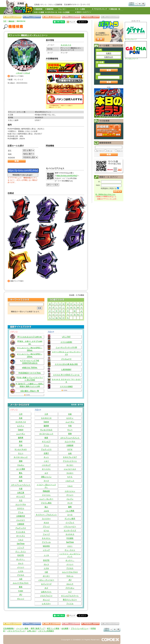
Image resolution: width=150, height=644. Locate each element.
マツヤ (70, 503)
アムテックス (21, 528)
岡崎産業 (46, 491)
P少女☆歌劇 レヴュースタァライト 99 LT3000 (30, 379)
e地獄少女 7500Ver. (30, 368)
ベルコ (21, 540)
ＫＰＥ (70, 477)
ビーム (46, 530)
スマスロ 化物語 (66, 386)
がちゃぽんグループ (136, 50)
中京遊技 (70, 538)
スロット (120, 151)
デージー (70, 495)
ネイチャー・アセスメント (46, 515)
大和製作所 (21, 516)
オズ (46, 588)
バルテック (70, 481)
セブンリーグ (46, 584)
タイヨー (70, 465)
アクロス (21, 575)
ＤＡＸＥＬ (46, 538)
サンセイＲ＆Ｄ (21, 449)
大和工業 (21, 493)
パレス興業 (70, 511)
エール (70, 515)
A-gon (21, 591)
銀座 (21, 481)
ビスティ (21, 426)
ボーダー (46, 576)
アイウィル (46, 542)
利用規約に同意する (109, 188)
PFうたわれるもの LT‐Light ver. (30, 337)
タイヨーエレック (21, 457)
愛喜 (21, 587)
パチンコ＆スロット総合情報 (19, 7)
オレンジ (21, 599)
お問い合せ (31, 631)
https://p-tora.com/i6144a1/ (67, 176)
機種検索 (11, 21)
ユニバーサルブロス (21, 583)
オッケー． (21, 559)
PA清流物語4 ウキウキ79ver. (30, 373)
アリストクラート (70, 461)
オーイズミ (21, 536)
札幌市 (109, 53)
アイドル (70, 604)
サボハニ (70, 576)
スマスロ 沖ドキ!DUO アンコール (66, 375)
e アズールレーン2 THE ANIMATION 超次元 (30, 362)
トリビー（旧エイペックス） (46, 486)
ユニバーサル (21, 504)
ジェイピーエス (70, 469)
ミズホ (21, 571)
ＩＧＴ (46, 461)
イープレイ (70, 522)
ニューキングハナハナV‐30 (66, 347)
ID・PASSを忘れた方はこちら (105, 194)
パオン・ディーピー (46, 580)
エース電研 (21, 469)
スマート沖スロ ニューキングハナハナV (66, 353)
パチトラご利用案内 (46, 631)
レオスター (46, 604)
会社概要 (65, 628)
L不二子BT (66, 337)
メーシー (21, 567)
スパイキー (46, 519)
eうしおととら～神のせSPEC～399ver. (30, 349)
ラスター (70, 473)
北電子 (46, 453)
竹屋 (21, 489)
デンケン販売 (70, 519)
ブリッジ (46, 526)
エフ (70, 592)
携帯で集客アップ (38, 628)
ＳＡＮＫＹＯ (66, 45)
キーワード (100, 151)
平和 (21, 445)
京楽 (21, 418)
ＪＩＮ (46, 555)
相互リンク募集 (53, 628)
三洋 (21, 414)
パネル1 (19, 73)
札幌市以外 (109, 57)
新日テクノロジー (70, 600)
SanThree (21, 544)
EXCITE (21, 555)
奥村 (21, 441)
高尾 (21, 477)
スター (70, 546)
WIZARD (46, 546)
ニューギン (21, 434)
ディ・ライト (21, 552)
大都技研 (21, 524)
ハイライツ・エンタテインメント (70, 555)
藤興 (70, 507)
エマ (46, 473)
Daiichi (21, 430)
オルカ (46, 522)
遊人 (46, 507)
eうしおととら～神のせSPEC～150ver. (30, 355)
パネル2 (27, 73)
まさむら (21, 508)
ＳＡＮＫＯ (70, 534)
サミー (21, 453)
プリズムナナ (66, 359)
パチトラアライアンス (16, 631)
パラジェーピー (70, 526)
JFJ (21, 595)
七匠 (21, 579)
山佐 (70, 453)
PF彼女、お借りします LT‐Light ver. (30, 343)
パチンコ (109, 151)
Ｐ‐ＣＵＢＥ (21, 532)
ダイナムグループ (136, 31)
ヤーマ (46, 481)
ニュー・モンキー (46, 499)
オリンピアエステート (70, 596)
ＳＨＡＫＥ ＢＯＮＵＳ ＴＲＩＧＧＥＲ (66, 381)
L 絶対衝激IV (66, 369)
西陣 (21, 461)
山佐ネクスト (46, 592)
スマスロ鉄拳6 (66, 342)
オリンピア (21, 496)
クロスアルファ (46, 596)
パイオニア (46, 465)
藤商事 (21, 438)
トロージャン (70, 491)
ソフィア (21, 548)
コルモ (46, 511)
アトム (21, 512)
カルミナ (70, 584)
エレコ (21, 563)
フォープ (46, 534)
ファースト (46, 495)
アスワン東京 (46, 503)
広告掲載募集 (8, 628)
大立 (21, 500)
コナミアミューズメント (21, 485)
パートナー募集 (22, 628)
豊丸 (21, 473)
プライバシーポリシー (80, 628)
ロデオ (70, 449)
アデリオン (70, 588)
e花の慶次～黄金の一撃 (30, 391)
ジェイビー (21, 520)
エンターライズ (70, 530)
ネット (46, 457)
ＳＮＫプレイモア (70, 457)
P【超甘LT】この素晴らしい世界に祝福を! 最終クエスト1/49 (30, 385)
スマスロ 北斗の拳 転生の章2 (66, 364)
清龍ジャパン (46, 477)
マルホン (21, 465)
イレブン (70, 499)
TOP (5, 21)
